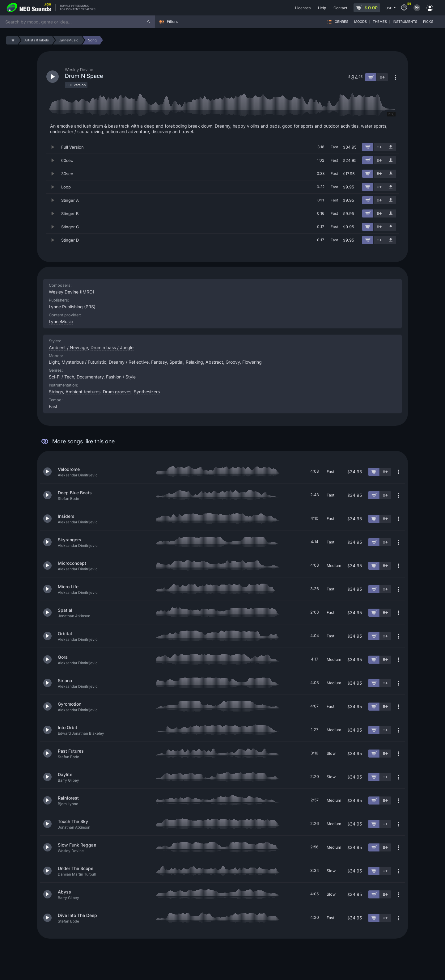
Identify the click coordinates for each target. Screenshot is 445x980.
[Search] (149, 22)
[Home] (12, 40)
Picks (428, 22)
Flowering (252, 362)
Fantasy (159, 362)
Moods (360, 22)
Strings (56, 392)
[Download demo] (391, 147)
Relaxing (194, 362)
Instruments (405, 22)
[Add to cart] (368, 147)
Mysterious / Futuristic (84, 362)
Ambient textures (83, 392)
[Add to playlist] (379, 147)
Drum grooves (117, 392)
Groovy (233, 362)
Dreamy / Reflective (129, 362)
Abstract (214, 362)
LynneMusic (61, 321)
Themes (380, 22)
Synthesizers (147, 392)
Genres (341, 22)
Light (54, 362)
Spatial (176, 362)
